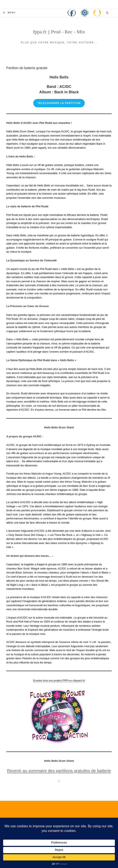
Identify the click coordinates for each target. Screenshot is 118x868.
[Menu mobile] (9, 13)
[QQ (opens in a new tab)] (97, 13)
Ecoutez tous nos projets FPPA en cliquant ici (59, 680)
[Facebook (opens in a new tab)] (72, 13)
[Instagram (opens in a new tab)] (85, 13)
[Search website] (107, 13)
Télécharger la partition (59, 103)
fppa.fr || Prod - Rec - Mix (59, 32)
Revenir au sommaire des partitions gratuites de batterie (59, 771)
